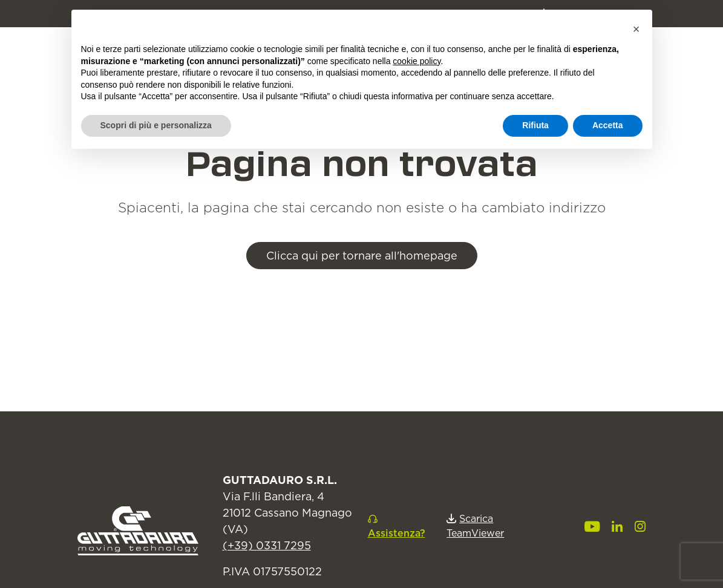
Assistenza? (397, 533)
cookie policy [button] (417, 61)
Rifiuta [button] (535, 125)
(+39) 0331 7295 (267, 545)
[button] (636, 29)
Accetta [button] (608, 125)
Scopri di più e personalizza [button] (156, 125)
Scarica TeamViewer (475, 526)
